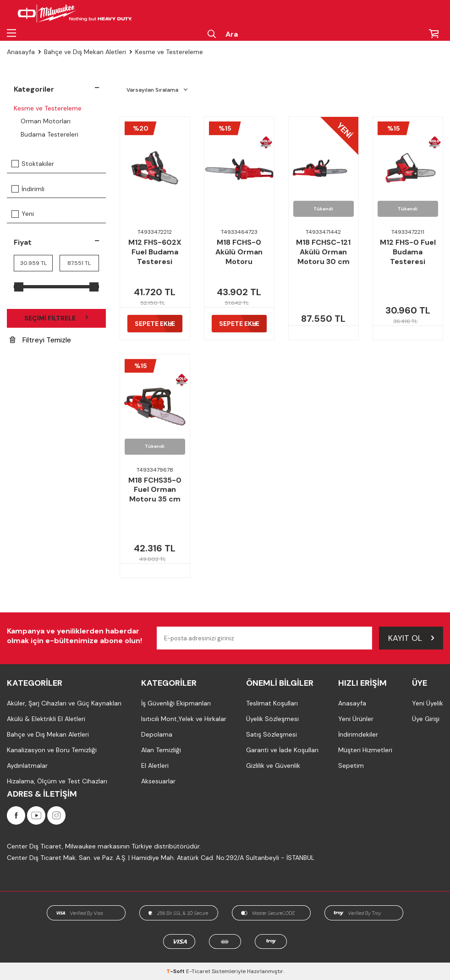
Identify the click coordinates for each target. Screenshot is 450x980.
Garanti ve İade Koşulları (282, 750)
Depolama (157, 734)
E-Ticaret (198, 971)
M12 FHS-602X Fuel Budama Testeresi (155, 252)
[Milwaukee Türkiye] (75, 14)
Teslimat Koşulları (272, 703)
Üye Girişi (426, 719)
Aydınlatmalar (27, 765)
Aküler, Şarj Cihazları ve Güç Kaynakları (64, 703)
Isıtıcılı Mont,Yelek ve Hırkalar (184, 719)
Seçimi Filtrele (56, 318)
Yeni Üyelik (428, 703)
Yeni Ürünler (356, 719)
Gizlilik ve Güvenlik (273, 765)
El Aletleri (155, 765)
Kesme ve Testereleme (48, 108)
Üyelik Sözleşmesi (272, 719)
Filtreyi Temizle (40, 340)
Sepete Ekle (155, 324)
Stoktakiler (33, 164)
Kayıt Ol (411, 638)
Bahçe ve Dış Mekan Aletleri (85, 52)
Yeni (23, 214)
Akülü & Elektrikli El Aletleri (46, 719)
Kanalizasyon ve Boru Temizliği (52, 750)
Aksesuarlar (158, 781)
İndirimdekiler (358, 734)
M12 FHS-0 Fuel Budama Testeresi (408, 252)
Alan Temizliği (161, 750)
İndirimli (28, 189)
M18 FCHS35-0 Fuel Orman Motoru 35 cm (155, 490)
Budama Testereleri (49, 134)
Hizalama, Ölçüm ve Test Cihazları (57, 781)
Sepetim (351, 765)
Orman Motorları (46, 121)
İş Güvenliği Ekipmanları (176, 703)
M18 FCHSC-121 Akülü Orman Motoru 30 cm (323, 252)
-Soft (176, 971)
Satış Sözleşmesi (272, 734)
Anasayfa (21, 52)
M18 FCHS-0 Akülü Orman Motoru (239, 252)
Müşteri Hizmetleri (365, 750)
